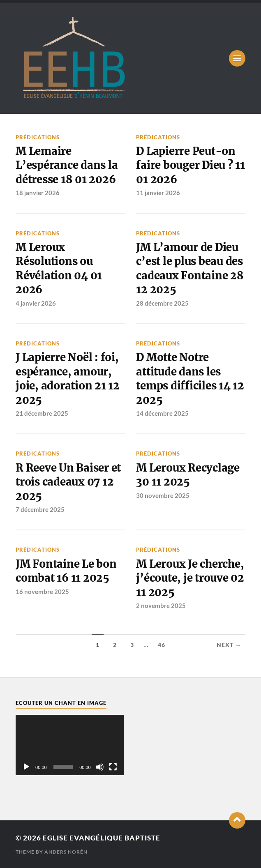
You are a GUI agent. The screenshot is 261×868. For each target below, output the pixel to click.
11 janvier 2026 (158, 193)
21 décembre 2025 (42, 413)
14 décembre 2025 (162, 413)
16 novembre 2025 (42, 592)
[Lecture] (26, 767)
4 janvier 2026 (36, 303)
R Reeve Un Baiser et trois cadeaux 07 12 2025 (68, 482)
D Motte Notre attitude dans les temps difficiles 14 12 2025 (190, 379)
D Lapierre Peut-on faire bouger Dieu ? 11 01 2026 (190, 165)
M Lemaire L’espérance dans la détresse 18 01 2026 (67, 165)
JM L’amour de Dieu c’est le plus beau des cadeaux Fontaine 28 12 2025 (190, 268)
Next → (229, 645)
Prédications (38, 137)
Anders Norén (66, 852)
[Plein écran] (113, 767)
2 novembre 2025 (161, 606)
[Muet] (100, 767)
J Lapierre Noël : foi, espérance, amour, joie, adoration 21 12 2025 (68, 379)
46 (162, 645)
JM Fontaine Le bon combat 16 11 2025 (66, 571)
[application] (70, 745)
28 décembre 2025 (162, 303)
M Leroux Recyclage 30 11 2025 (188, 475)
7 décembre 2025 (40, 509)
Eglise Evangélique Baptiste (102, 838)
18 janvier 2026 (38, 193)
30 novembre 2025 (163, 495)
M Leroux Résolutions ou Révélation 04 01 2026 (59, 268)
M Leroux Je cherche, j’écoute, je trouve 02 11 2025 (190, 578)
